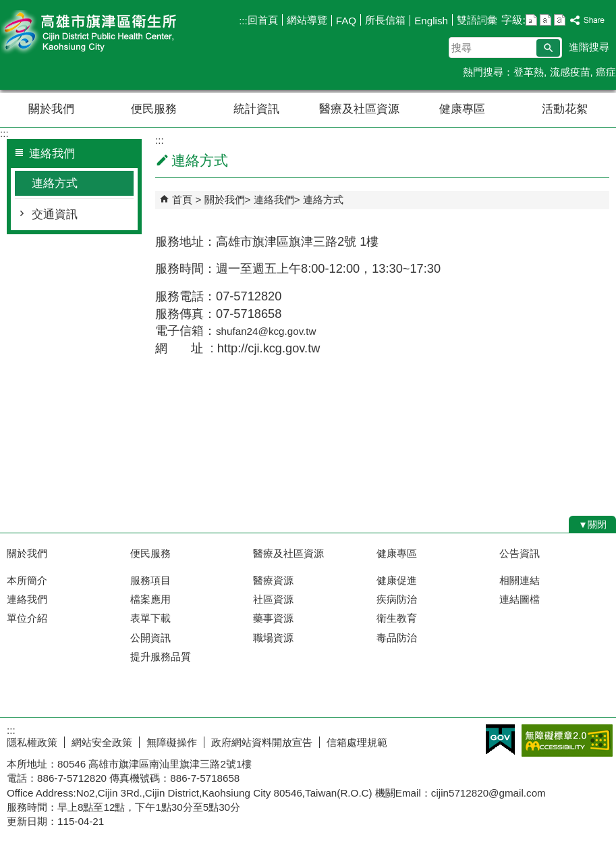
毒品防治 (397, 638)
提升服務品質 (161, 657)
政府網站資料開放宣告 (262, 742)
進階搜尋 (589, 47)
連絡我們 (274, 199)
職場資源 (273, 638)
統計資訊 (256, 109)
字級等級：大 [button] (560, 20)
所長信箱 (385, 20)
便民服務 (154, 109)
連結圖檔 (520, 599)
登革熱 (529, 72)
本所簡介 (27, 580)
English (431, 21)
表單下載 (150, 618)
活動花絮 (565, 109)
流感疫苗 (570, 72)
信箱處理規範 (357, 742)
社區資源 (273, 599)
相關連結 (520, 580)
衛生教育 (397, 618)
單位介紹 (27, 618)
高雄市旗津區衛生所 (114, 33)
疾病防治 (397, 599)
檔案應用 (150, 599)
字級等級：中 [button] (545, 20)
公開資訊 (150, 638)
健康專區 (462, 109)
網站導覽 (307, 20)
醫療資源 (273, 580)
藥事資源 (273, 618)
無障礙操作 (172, 742)
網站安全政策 (102, 742)
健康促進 (397, 580)
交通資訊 (55, 214)
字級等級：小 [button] (531, 20)
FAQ (346, 21)
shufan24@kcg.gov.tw (266, 331)
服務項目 (150, 580)
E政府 (500, 740)
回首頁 (263, 20)
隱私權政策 (32, 742)
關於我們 (51, 109)
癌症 (606, 72)
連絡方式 (55, 183)
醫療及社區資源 (359, 109)
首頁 (182, 199)
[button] (548, 48)
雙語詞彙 (477, 20)
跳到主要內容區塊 (7, 7)
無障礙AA (567, 741)
